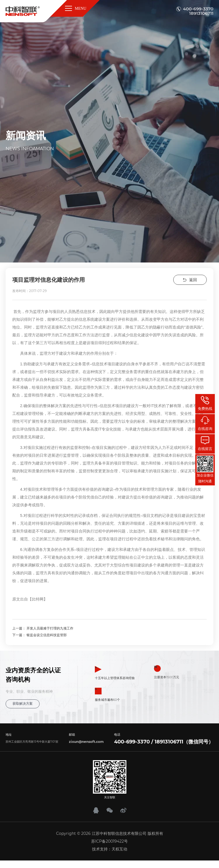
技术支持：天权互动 (110, 848)
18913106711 (201, 13)
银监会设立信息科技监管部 (47, 635)
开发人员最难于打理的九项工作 (50, 628)
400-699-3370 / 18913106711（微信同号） (164, 741)
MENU (76, 8)
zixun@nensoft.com (86, 741)
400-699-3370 (198, 9)
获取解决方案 (22, 703)
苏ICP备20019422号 (109, 841)
